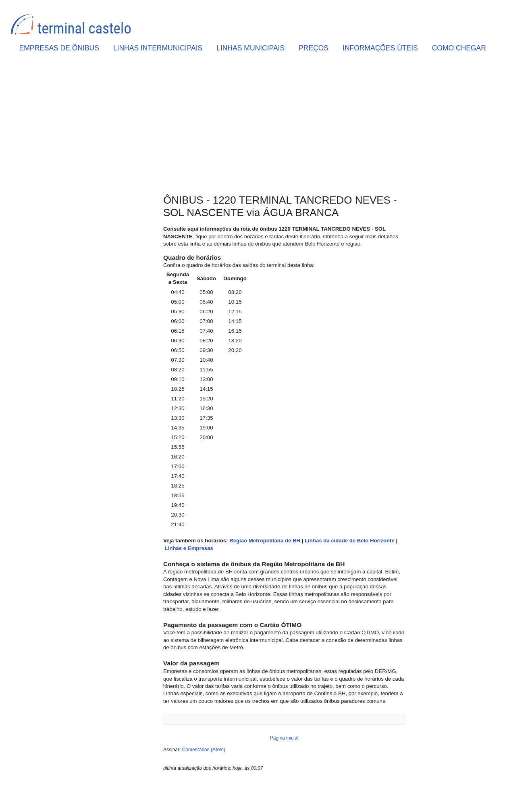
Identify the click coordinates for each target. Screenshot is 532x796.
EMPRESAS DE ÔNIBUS (59, 48)
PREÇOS (314, 48)
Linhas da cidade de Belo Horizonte (350, 541)
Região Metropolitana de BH (265, 541)
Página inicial (284, 738)
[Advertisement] (284, 125)
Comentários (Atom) (204, 750)
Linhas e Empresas (189, 548)
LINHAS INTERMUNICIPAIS (158, 48)
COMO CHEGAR (459, 48)
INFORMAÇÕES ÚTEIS (380, 48)
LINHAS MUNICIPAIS (250, 48)
